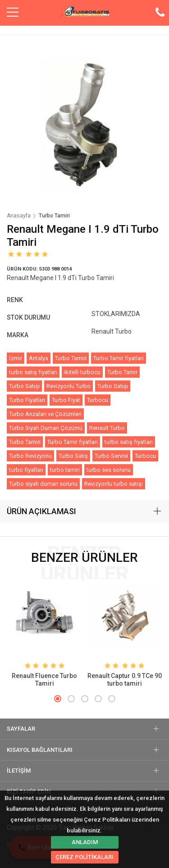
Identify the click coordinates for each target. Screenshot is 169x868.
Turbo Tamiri (71, 358)
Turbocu (98, 400)
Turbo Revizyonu (30, 456)
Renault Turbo (107, 428)
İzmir (16, 358)
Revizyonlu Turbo (69, 386)
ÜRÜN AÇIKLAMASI (41, 511)
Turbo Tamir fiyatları (119, 358)
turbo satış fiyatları (33, 372)
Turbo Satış (73, 456)
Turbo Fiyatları (27, 400)
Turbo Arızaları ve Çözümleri (45, 414)
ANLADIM (85, 842)
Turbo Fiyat (66, 400)
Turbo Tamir (122, 372)
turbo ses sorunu (109, 470)
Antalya (39, 358)
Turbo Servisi (111, 456)
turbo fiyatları (26, 470)
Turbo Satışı (24, 386)
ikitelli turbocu (82, 372)
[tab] (84, 511)
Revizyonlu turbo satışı (114, 484)
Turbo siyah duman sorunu (43, 484)
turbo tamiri (65, 470)
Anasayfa (19, 216)
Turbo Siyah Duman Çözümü (46, 428)
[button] (58, 699)
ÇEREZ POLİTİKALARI (84, 857)
